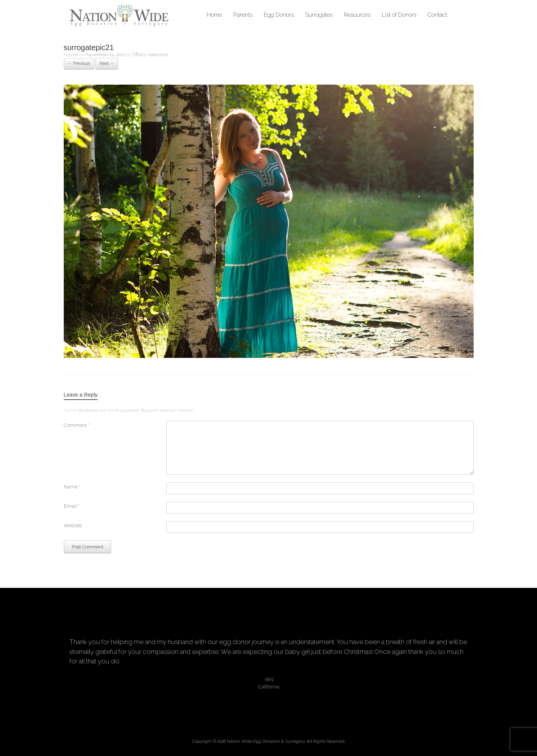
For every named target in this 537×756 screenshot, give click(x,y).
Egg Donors (279, 15)
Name (72, 487)
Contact (437, 15)
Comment (77, 425)
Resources (357, 15)
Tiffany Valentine (150, 55)
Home (214, 15)
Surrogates (319, 15)
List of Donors (399, 15)
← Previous (79, 64)
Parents (243, 15)
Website (73, 525)
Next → (107, 64)
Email (72, 506)
